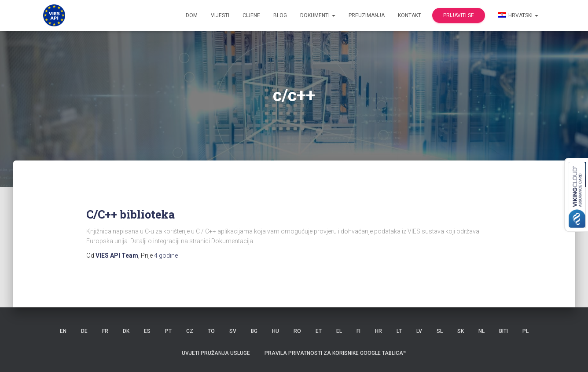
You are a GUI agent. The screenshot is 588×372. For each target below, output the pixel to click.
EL (339, 331)
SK (461, 331)
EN (63, 331)
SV (233, 331)
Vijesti (220, 15)
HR (379, 331)
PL (526, 331)
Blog (280, 15)
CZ (190, 331)
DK (126, 331)
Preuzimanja (367, 15)
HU (276, 331)
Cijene (251, 15)
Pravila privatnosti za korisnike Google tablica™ (336, 353)
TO (211, 331)
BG (254, 331)
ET (319, 331)
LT (399, 331)
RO (297, 331)
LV (419, 331)
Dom (192, 15)
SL (440, 331)
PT (168, 331)
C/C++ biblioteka (130, 214)
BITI (503, 331)
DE (84, 331)
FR (105, 331)
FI (358, 331)
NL (481, 331)
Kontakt (410, 15)
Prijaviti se (459, 15)
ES (147, 331)
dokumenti (318, 15)
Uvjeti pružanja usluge (216, 353)
